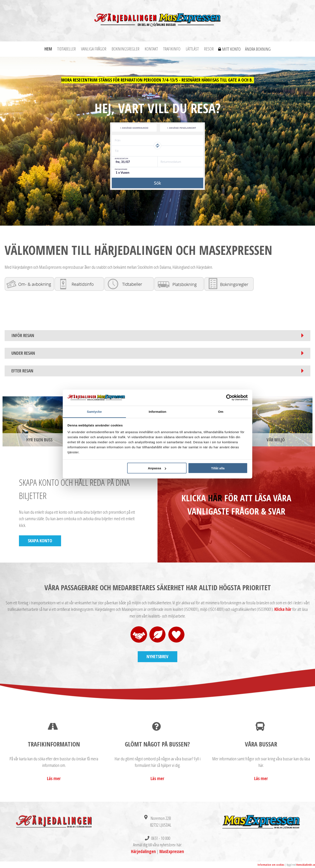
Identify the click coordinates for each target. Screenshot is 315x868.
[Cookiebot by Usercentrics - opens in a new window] (229, 398)
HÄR (215, 498)
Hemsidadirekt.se (306, 865)
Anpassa (157, 468)
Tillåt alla (218, 468)
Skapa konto (40, 541)
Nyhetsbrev (157, 656)
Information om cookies (271, 865)
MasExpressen (172, 851)
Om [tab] (221, 411)
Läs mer (54, 778)
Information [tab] (157, 411)
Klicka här (283, 609)
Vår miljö (276, 440)
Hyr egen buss (39, 440)
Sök (157, 183)
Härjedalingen (143, 851)
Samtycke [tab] (94, 411)
